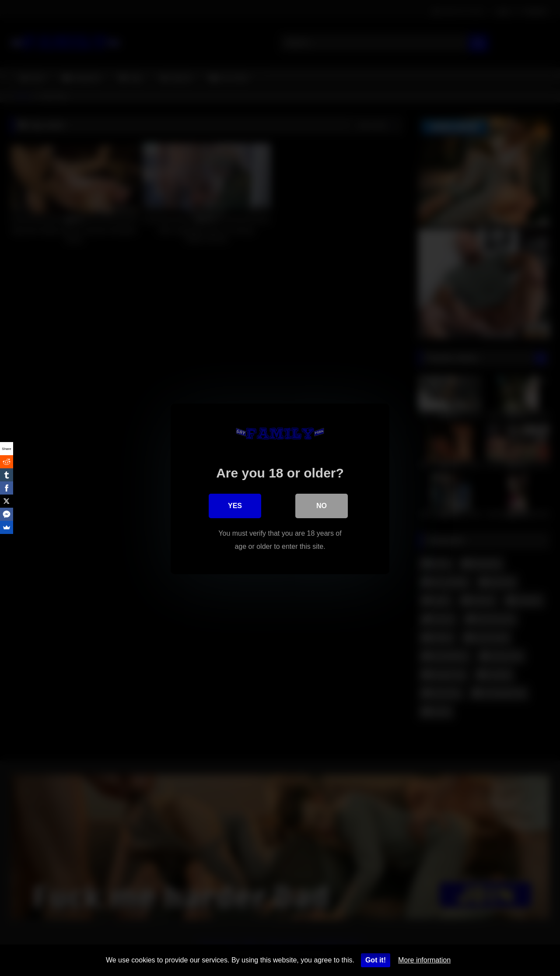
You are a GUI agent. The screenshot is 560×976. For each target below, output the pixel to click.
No (322, 505)
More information (424, 960)
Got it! (376, 960)
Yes (235, 505)
